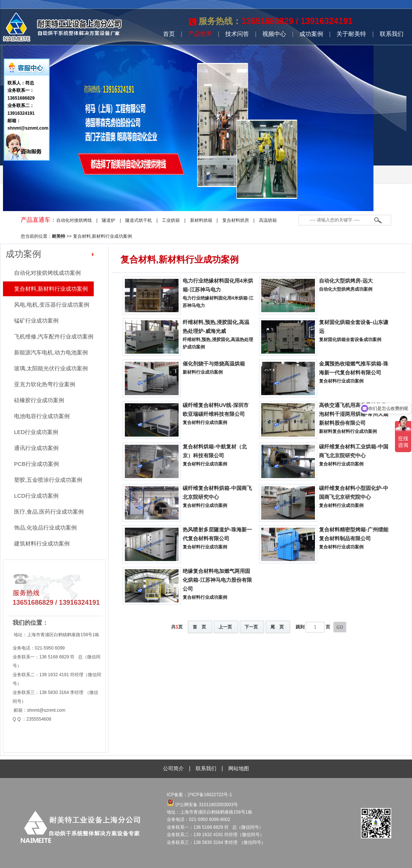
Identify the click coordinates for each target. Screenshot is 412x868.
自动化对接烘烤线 (74, 220)
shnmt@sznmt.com (46, 710)
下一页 (251, 627)
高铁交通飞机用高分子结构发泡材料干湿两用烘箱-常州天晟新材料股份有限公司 (354, 414)
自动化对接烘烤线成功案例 (47, 273)
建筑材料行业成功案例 (42, 543)
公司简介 (173, 768)
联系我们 (392, 34)
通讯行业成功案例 (36, 448)
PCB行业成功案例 (36, 464)
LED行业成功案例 (36, 432)
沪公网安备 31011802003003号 (202, 805)
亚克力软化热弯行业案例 (45, 384)
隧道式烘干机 (139, 220)
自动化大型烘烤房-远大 (346, 281)
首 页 (199, 627)
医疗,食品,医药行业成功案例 (49, 512)
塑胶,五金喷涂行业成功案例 (48, 480)
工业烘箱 (171, 220)
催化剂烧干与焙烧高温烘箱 (214, 364)
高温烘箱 (268, 220)
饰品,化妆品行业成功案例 (45, 528)
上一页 (225, 627)
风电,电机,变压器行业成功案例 (52, 305)
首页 (169, 34)
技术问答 (237, 34)
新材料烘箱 (201, 220)
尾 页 (277, 627)
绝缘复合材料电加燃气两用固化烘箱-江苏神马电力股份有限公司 (217, 580)
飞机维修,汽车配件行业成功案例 (54, 336)
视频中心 (274, 34)
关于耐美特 (351, 34)
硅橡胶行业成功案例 (39, 400)
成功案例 (311, 34)
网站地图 (239, 768)
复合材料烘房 (236, 220)
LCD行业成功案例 (36, 496)
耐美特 (59, 236)
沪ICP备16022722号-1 (210, 795)
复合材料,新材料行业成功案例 (102, 236)
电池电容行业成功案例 (42, 416)
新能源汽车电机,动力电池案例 (51, 352)
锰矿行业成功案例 (36, 321)
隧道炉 (109, 220)
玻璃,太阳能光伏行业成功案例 (51, 368)
